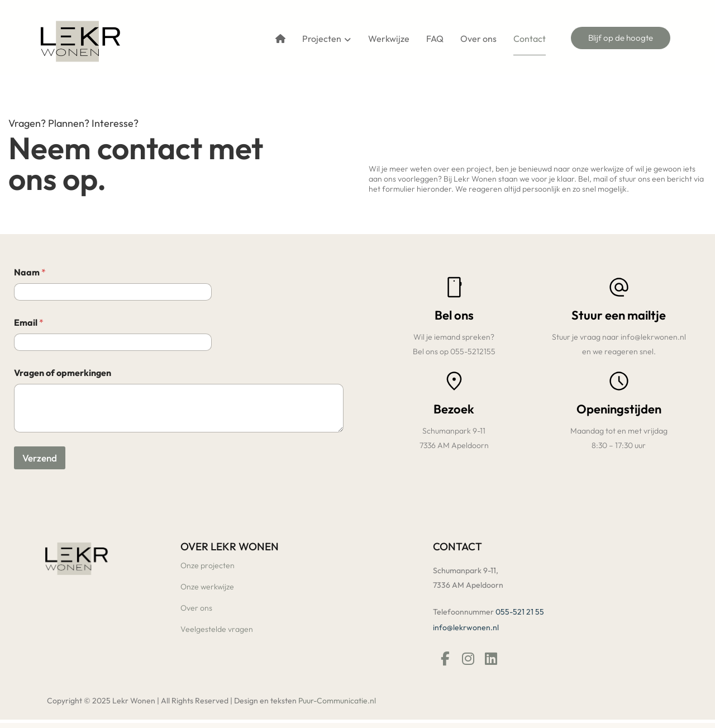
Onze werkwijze (207, 589)
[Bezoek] (454, 383)
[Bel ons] (454, 288)
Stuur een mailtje (619, 316)
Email (29, 325)
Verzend (40, 461)
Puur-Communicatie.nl (337, 706)
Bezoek (454, 411)
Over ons (196, 611)
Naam (30, 275)
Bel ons (454, 316)
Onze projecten (208, 568)
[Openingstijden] (619, 383)
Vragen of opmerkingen (63, 376)
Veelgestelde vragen (217, 632)
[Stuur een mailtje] (619, 288)
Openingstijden (619, 411)
